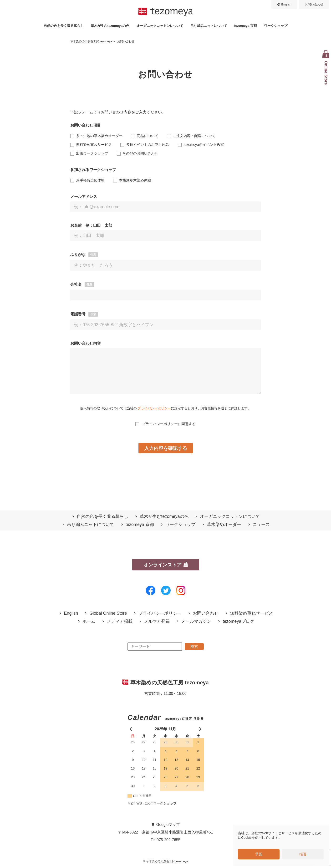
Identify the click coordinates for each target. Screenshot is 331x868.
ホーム (89, 621)
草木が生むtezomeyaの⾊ (110, 26)
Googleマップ (168, 825)
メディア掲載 (120, 621)
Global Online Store (108, 613)
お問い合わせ (314, 4)
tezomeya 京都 (246, 26)
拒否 (303, 854)
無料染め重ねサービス (251, 613)
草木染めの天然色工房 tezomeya (166, 12)
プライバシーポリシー (154, 408)
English (286, 4)
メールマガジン (196, 621)
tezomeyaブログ (238, 621)
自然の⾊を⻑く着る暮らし (64, 26)
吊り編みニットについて (209, 26)
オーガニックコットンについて (160, 26)
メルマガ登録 (157, 621)
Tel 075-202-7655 (165, 840)
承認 (259, 854)
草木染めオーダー (224, 525)
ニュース (261, 525)
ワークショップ (276, 26)
